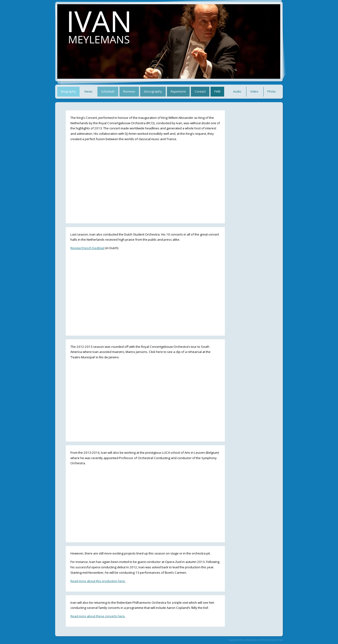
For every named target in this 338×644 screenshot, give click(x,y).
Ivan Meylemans (250, 640)
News (88, 91)
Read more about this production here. (98, 581)
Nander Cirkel (276, 640)
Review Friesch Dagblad (87, 248)
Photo (272, 91)
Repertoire (178, 91)
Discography (153, 91)
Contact (200, 91)
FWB (217, 91)
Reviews (129, 91)
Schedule (108, 91)
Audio (237, 91)
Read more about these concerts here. (98, 616)
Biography (68, 91)
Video (254, 91)
